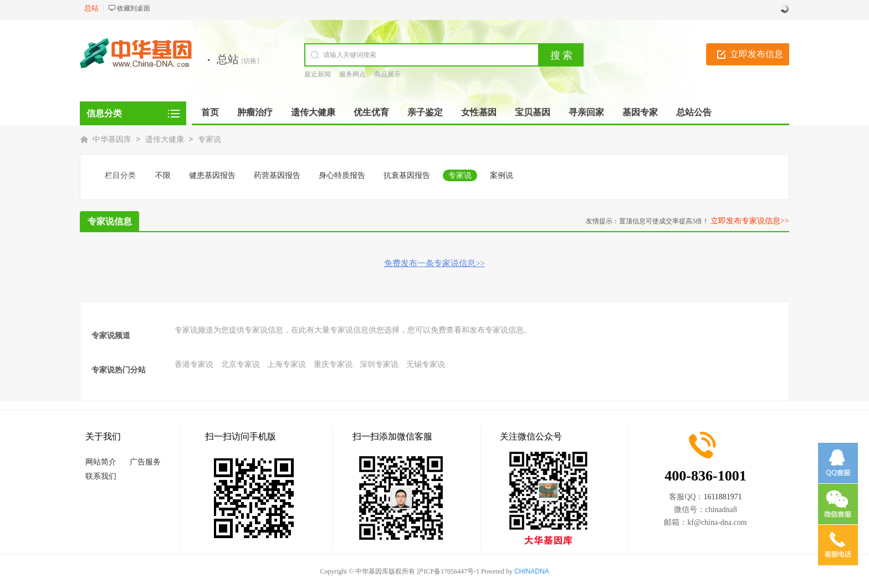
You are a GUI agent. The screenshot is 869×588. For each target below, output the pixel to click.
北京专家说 (241, 364)
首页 (210, 112)
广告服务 (145, 462)
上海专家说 (287, 364)
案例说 (502, 175)
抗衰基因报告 (407, 175)
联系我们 (101, 476)
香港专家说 (194, 364)
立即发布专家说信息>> (750, 221)
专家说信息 (110, 221)
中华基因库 (112, 139)
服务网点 (352, 74)
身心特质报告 (342, 175)
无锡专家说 (426, 364)
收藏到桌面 (134, 8)
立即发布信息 (756, 54)
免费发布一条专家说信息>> (434, 263)
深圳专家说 (379, 364)
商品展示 (387, 74)
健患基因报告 (212, 175)
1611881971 (722, 497)
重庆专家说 (333, 364)
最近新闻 (318, 74)
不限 (163, 175)
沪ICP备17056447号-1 (448, 571)
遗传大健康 (165, 139)
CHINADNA (532, 571)
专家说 (209, 139)
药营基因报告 (277, 175)
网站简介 (101, 462)
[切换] (251, 61)
